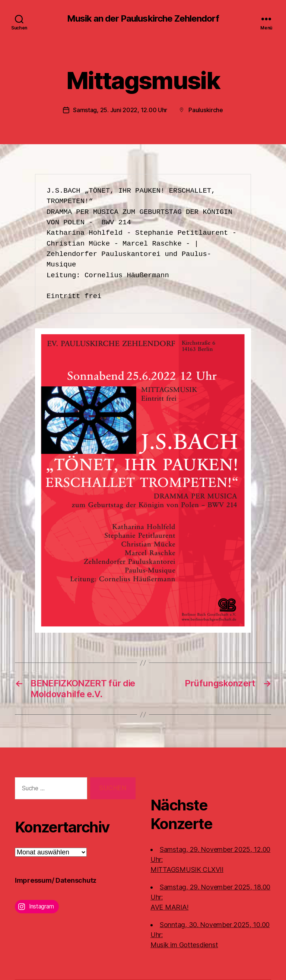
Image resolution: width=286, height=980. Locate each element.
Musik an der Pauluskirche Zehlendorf (143, 19)
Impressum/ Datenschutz (56, 880)
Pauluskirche (206, 110)
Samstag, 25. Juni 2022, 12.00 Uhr (120, 110)
